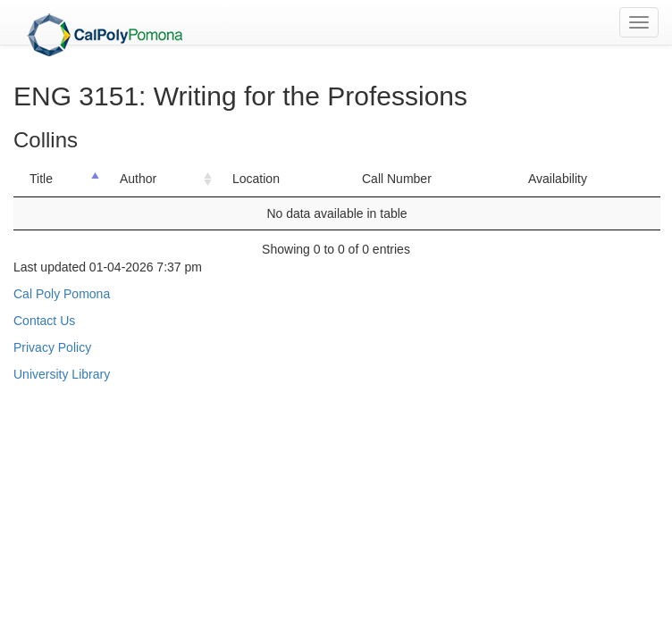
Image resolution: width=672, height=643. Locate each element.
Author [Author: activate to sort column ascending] (138, 179)
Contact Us (44, 321)
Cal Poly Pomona (62, 294)
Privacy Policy (52, 347)
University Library (62, 374)
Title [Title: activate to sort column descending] (41, 179)
